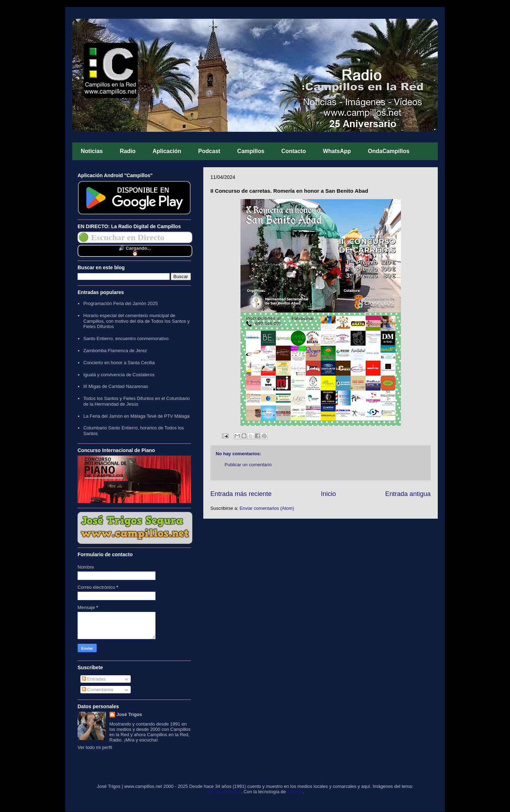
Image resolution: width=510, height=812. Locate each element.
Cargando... (138, 248)
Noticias (92, 151)
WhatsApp (337, 151)
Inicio (328, 494)
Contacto (293, 151)
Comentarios (98, 690)
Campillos (251, 151)
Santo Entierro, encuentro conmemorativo (126, 339)
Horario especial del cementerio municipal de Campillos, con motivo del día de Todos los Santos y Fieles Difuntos (136, 321)
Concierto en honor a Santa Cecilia (119, 363)
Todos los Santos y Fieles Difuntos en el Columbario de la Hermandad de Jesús (137, 401)
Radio (127, 151)
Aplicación (167, 151)
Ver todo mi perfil (95, 747)
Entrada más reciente (241, 494)
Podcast (209, 151)
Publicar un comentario (248, 465)
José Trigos (129, 714)
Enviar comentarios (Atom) (267, 508)
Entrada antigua (408, 494)
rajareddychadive (224, 792)
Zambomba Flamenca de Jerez (115, 351)
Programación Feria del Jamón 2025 (120, 303)
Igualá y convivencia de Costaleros (119, 375)
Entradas (94, 679)
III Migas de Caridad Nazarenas (116, 386)
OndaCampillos (389, 151)
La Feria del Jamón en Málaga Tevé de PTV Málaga (136, 416)
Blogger (295, 792)
